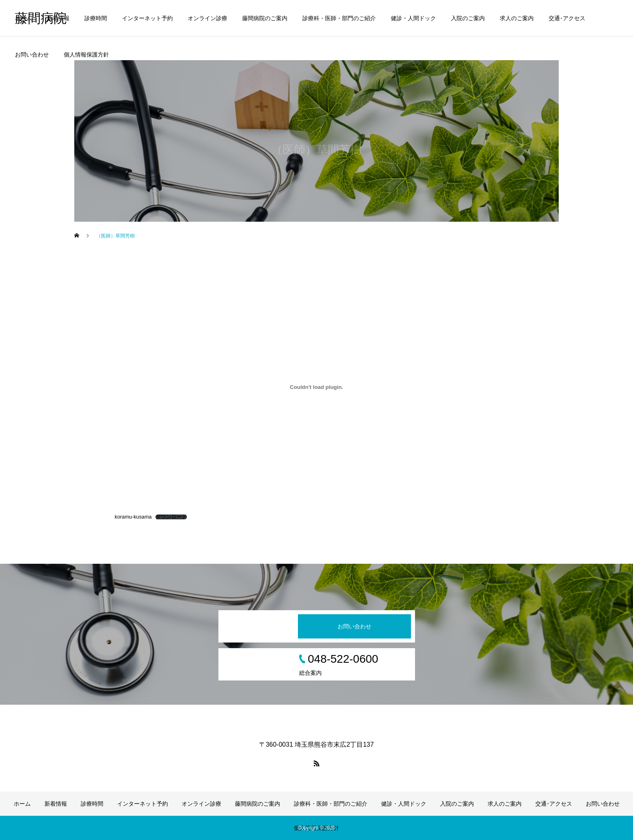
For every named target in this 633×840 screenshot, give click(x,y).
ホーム (23, 18)
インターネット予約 (147, 18)
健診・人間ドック (413, 18)
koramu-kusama (133, 517)
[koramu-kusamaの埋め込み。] (316, 387)
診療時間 (96, 18)
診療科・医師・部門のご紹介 (339, 18)
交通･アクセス (567, 18)
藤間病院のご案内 (265, 18)
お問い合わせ (32, 55)
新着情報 (58, 18)
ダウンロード (171, 517)
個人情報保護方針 (86, 55)
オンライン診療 (208, 18)
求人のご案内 (517, 18)
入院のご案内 (468, 18)
